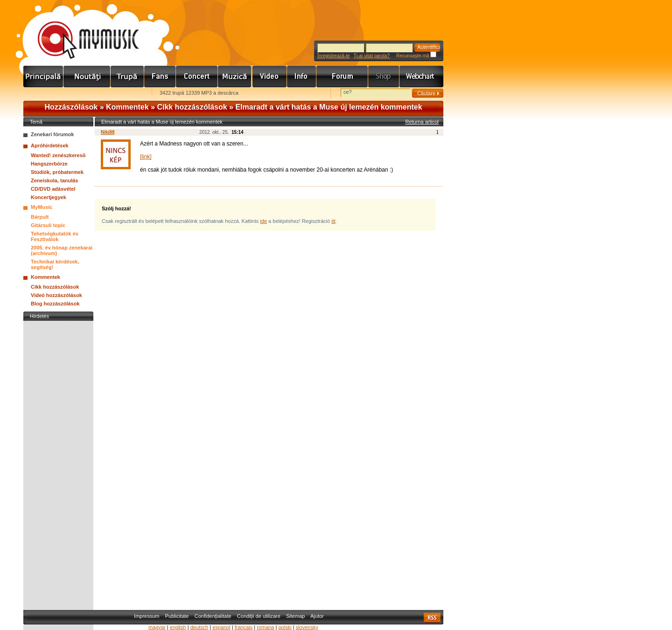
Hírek (87, 76)
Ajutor (317, 616)
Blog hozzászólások (55, 304)
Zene (235, 76)
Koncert (197, 76)
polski (285, 627)
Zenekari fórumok (52, 134)
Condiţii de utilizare (259, 616)
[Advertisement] (58, 463)
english (178, 627)
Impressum (147, 616)
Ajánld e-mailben (122, 93)
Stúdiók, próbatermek (57, 172)
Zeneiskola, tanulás (54, 180)
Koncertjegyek (49, 197)
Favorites (42, 93)
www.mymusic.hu (80, 30)
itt (333, 221)
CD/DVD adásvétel (53, 189)
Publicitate (177, 616)
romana (265, 627)
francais (244, 627)
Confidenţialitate (213, 616)
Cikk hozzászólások (192, 107)
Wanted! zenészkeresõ (58, 155)
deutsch (199, 627)
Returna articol (422, 122)
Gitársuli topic (48, 225)
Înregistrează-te (333, 56)
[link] (146, 157)
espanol (221, 627)
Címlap (43, 76)
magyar (157, 627)
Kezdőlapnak (82, 93)
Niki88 (108, 132)
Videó (270, 76)
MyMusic (42, 207)
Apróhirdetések (50, 145)
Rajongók (160, 76)
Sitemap (295, 616)
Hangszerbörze (49, 164)
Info (302, 76)
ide (263, 221)
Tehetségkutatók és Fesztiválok (55, 236)
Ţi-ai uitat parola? (372, 56)
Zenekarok (127, 76)
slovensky (307, 627)
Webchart (421, 76)
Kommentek (127, 107)
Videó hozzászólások (56, 295)
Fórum (342, 76)
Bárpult (40, 217)
